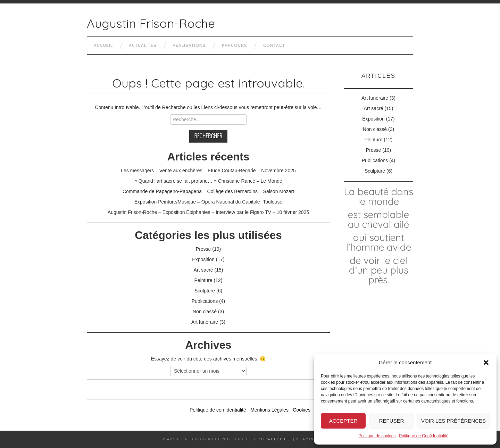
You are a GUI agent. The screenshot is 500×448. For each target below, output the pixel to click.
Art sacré (203, 270)
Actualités (143, 45)
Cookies (302, 410)
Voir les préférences (453, 421)
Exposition (203, 259)
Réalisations (189, 45)
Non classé (205, 312)
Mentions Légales (269, 410)
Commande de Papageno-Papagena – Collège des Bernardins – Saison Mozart (208, 191)
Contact (274, 45)
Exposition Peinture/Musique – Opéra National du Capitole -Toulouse (208, 202)
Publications (205, 301)
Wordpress (280, 439)
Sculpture (205, 291)
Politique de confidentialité (218, 410)
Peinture (203, 280)
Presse (203, 249)
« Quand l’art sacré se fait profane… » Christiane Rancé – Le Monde (208, 181)
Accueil (103, 45)
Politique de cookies (377, 436)
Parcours (235, 45)
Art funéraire (205, 322)
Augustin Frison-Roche (151, 23)
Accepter (343, 421)
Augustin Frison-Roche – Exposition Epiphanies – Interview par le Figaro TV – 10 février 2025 (208, 212)
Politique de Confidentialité (424, 436)
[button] (486, 363)
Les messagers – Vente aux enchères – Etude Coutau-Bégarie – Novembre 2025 (208, 171)
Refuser (392, 421)
